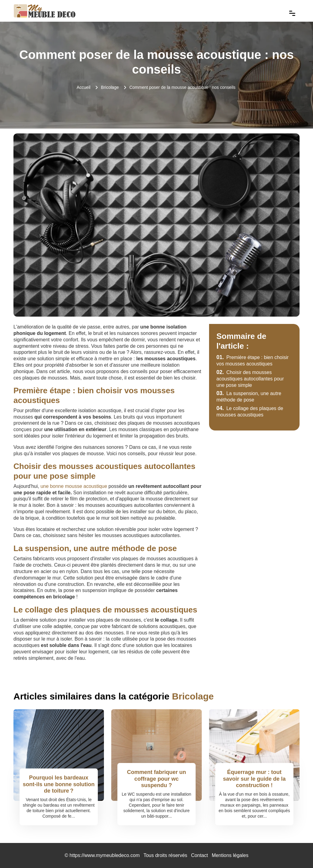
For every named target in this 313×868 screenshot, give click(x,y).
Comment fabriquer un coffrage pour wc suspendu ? (156, 779)
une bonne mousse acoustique (74, 486)
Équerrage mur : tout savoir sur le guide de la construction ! (254, 779)
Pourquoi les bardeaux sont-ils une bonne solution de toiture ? (59, 784)
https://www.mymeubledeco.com (105, 855)
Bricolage (110, 87)
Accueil (84, 87)
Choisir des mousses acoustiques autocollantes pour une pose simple (250, 379)
